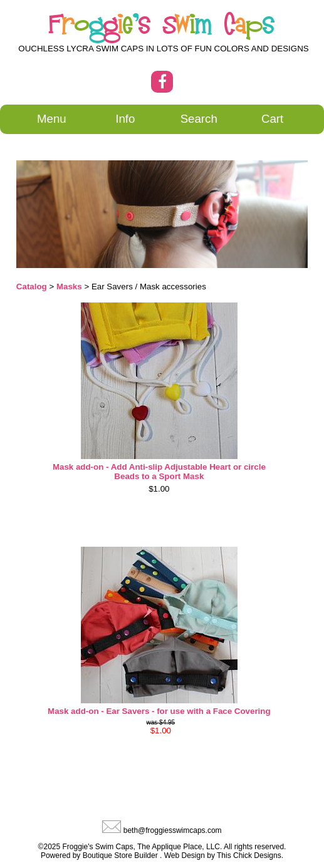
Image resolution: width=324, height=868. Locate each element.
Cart (272, 119)
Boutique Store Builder (120, 855)
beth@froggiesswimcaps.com (173, 830)
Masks (69, 287)
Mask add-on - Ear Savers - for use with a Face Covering (159, 711)
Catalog (32, 287)
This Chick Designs (249, 855)
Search (199, 119)
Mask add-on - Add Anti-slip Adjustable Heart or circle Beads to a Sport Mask (159, 472)
